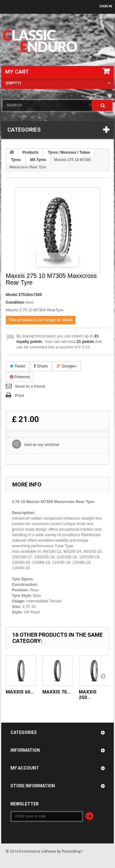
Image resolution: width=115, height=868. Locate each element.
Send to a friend (30, 386)
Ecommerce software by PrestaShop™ (51, 851)
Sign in (106, 6)
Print (20, 396)
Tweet (17, 366)
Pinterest (20, 377)
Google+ (67, 366)
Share (41, 366)
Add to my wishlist (41, 445)
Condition (15, 302)
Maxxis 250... (88, 695)
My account (25, 768)
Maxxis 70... (56, 692)
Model (12, 295)
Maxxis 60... (20, 692)
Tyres (16, 160)
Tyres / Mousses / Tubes (69, 152)
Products (30, 152)
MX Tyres (38, 160)
